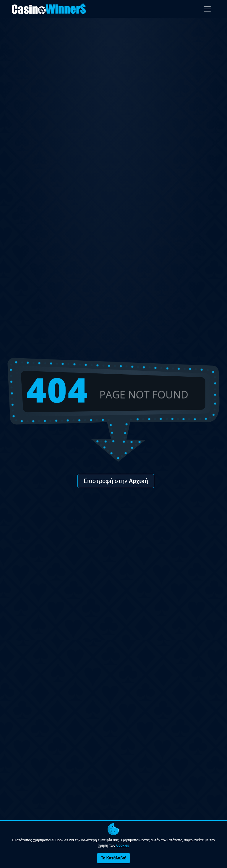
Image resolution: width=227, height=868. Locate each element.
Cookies (123, 845)
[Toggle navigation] (207, 9)
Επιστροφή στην (116, 481)
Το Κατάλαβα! (113, 858)
